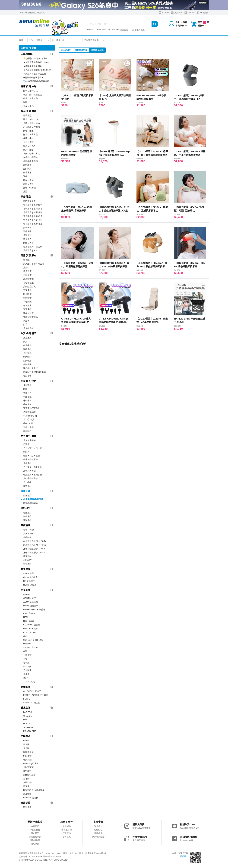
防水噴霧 (27, 294)
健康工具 (60, 40)
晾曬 (25, 389)
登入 (178, 22)
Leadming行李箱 (31, 763)
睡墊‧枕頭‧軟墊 (32, 456)
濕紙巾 (26, 268)
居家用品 (27, 338)
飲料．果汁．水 (30, 91)
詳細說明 (184, 856)
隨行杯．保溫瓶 (30, 368)
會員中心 (181, 26)
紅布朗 (26, 779)
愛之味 (26, 748)
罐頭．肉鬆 (28, 180)
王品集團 (27, 231)
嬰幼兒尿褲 (28, 313)
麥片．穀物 (28, 150)
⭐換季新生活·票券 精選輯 (35, 59)
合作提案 (67, 837)
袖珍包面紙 (28, 283)
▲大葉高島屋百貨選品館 (35, 74)
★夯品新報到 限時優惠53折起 (37, 70)
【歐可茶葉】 (29, 767)
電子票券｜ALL (30, 250)
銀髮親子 (27, 364)
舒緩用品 (27, 496)
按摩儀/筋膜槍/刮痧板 (94, 40)
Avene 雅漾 (28, 573)
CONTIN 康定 (30, 598)
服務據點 (32, 13)
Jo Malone (28, 727)
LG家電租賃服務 (137, 30)
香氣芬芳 (27, 393)
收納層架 (27, 404)
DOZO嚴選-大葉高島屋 (34, 790)
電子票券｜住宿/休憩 (33, 212)
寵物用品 (27, 349)
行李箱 (26, 444)
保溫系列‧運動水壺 (33, 475)
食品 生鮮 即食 (28, 111)
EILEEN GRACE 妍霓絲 (34, 610)
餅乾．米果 (28, 131)
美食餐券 (27, 228)
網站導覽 (35, 844)
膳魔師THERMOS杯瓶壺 (35, 372)
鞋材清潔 (27, 298)
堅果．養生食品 (30, 135)
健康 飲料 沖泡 (28, 86)
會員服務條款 (35, 837)
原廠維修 (98, 833)
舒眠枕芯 (27, 560)
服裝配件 (27, 431)
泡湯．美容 (28, 243)
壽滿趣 (26, 786)
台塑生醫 (27, 655)
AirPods (115, 30)
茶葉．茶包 (28, 106)
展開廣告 (203, 3)
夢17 (25, 678)
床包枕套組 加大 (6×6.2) (34, 549)
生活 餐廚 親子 (28, 333)
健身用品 (27, 516)
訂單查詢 (67, 833)
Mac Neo (106, 30)
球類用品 (27, 513)
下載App (23, 13)
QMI (25, 636)
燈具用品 (27, 463)
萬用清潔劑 (28, 279)
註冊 (185, 22)
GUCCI (27, 724)
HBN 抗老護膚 (30, 585)
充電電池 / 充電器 (31, 408)
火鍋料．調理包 (30, 157)
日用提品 (25, 803)
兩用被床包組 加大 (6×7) (35, 541)
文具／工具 (28, 427)
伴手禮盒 (27, 116)
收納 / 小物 (28, 423)
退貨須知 (98, 826)
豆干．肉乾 (28, 142)
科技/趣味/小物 (30, 416)
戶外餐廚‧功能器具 (33, 467)
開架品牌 (25, 590)
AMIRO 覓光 (29, 682)
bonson (27, 741)
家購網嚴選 (28, 752)
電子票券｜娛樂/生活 (33, 220)
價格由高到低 (81, 50)
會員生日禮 (67, 830)
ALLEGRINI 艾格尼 (32, 691)
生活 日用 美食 (36, 40)
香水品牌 (25, 708)
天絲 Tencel (29, 534)
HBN (25, 617)
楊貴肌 (26, 663)
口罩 (25, 325)
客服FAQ (98, 830)
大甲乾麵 (27, 782)
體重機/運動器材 (31, 503)
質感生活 (124, 30)
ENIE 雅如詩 (29, 613)
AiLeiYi (26, 594)
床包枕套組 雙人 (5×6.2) (34, 553)
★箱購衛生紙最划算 (33, 66)
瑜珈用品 (27, 520)
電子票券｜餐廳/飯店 (33, 216)
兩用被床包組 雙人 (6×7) (35, 545)
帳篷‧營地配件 (30, 459)
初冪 (25, 651)
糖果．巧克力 (29, 146)
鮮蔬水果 (27, 173)
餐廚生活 (27, 345)
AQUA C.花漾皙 (31, 602)
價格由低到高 (97, 50)
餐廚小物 (27, 376)
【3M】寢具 (29, 420)
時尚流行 (27, 357)
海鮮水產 (27, 165)
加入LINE (177, 13)
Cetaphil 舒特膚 (30, 577)
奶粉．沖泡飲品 (30, 98)
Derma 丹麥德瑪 (31, 606)
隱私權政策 (35, 840)
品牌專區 (25, 736)
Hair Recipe (29, 621)
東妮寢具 (25, 525)
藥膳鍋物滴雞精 (30, 161)
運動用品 (25, 508)
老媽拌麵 (27, 760)
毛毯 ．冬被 (29, 530)
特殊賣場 (27, 807)
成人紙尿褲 (28, 328)
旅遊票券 (27, 239)
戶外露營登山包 (30, 478)
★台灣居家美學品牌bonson (36, 62)
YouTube (190, 13)
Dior (25, 720)
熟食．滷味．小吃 (32, 119)
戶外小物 (27, 482)
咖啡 (25, 102)
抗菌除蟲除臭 (29, 287)
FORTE (27, 699)
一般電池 (27, 397)
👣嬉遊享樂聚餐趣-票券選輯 (36, 81)
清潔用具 (27, 290)
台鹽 (25, 659)
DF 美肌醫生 (29, 581)
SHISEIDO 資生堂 (32, 703)
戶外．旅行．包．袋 (33, 448)
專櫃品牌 (25, 687)
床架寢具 (27, 385)
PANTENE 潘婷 (30, 629)
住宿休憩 (27, 235)
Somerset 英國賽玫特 (33, 640)
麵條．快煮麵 (29, 188)
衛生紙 (26, 260)
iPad (99, 30)
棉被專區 (27, 564)
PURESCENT (30, 632)
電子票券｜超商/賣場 (33, 209)
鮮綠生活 (27, 756)
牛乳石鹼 (27, 667)
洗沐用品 (27, 309)
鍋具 (25, 342)
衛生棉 (26, 321)
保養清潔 (27, 306)
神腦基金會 (35, 830)
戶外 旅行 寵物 (28, 436)
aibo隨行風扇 (29, 775)
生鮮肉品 (27, 169)
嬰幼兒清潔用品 (30, 317)
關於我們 (35, 833)
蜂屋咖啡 (27, 794)
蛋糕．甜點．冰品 (32, 123)
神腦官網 (35, 826)
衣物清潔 (27, 302)
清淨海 (26, 674)
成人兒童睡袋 (29, 440)
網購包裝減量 (98, 837)
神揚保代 (41, 13)
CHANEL (27, 716)
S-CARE (164, 13)
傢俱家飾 (27, 401)
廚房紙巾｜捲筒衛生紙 (34, 264)
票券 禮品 (26, 197)
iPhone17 (91, 30)
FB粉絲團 (203, 13)
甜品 (25, 192)
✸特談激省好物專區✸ (33, 78)
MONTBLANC (30, 731)
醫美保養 (25, 569)
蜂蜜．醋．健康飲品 (33, 95)
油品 (25, 176)
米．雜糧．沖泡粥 (32, 127)
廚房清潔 (27, 271)
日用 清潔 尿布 (28, 255)
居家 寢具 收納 (28, 381)
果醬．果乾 (28, 138)
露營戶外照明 (29, 471)
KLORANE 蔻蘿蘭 (32, 625)
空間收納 (27, 361)
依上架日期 (66, 50)
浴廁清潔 (27, 275)
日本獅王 (27, 670)
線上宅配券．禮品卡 (33, 247)
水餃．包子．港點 (32, 154)
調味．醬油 (28, 184)
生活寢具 (27, 353)
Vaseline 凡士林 (31, 648)
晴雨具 (26, 452)
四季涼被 (27, 556)
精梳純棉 (27, 537)
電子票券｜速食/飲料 (33, 205)
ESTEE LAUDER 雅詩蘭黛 (36, 695)
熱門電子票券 (29, 201)
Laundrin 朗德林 (31, 798)
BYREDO (28, 712)
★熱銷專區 (27, 54)
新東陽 (26, 744)
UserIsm (27, 644)
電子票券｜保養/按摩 (33, 224)
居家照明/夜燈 (30, 412)
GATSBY (27, 771)
